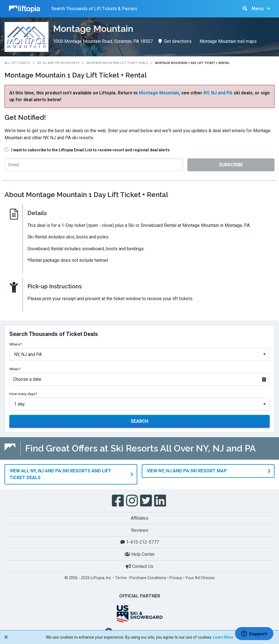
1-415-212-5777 (140, 542)
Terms (121, 578)
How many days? (23, 394)
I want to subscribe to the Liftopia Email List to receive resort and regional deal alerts (90, 150)
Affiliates (139, 518)
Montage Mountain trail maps (228, 41)
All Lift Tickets (17, 63)
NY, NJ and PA (218, 93)
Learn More (223, 637)
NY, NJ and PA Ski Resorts (58, 63)
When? (15, 369)
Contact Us (139, 566)
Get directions (175, 41)
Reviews (140, 530)
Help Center (140, 554)
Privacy (176, 578)
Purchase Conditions (148, 578)
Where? (16, 344)
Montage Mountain (159, 93)
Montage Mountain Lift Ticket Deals (117, 63)
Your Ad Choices (200, 578)
